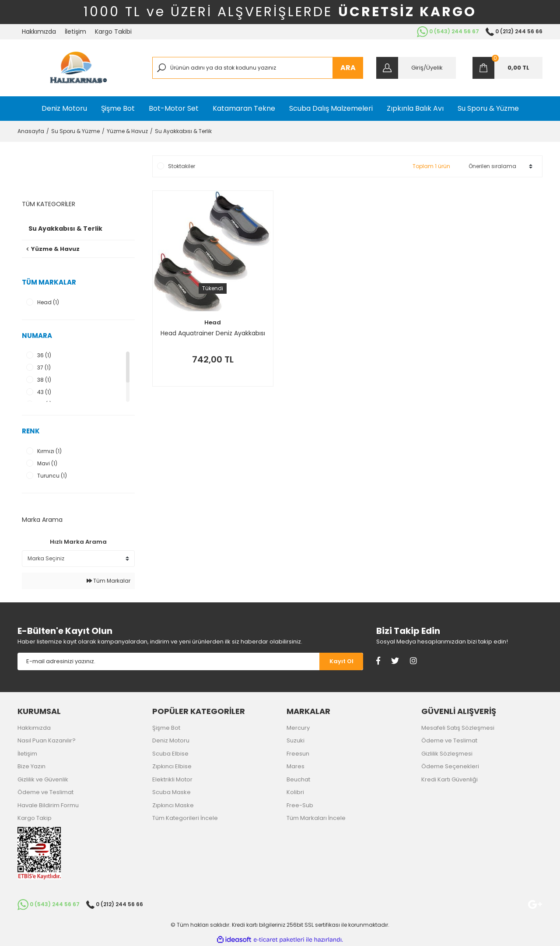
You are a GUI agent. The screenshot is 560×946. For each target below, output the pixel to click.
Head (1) (48, 302)
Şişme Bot (166, 728)
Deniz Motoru (171, 740)
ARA (348, 68)
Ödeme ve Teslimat (45, 792)
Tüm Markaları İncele (316, 818)
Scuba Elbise (170, 754)
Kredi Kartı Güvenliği (450, 779)
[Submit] (341, 661)
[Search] (258, 68)
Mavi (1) (47, 463)
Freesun (298, 754)
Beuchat (298, 779)
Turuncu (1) (52, 476)
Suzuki (296, 740)
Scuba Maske (171, 792)
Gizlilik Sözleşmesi (447, 754)
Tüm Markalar (108, 581)
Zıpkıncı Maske (173, 805)
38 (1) (44, 380)
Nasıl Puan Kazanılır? (47, 740)
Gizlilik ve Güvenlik (43, 779)
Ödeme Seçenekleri (450, 766)
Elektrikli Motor (172, 779)
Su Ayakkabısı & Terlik (183, 131)
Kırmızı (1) (49, 451)
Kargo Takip (35, 818)
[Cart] (507, 68)
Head (213, 322)
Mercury (298, 728)
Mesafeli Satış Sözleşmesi (458, 728)
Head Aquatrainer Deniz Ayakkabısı (213, 334)
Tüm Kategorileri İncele (185, 818)
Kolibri (295, 792)
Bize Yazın (31, 766)
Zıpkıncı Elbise (172, 766)
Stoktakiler (182, 166)
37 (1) (44, 367)
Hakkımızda (39, 32)
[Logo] (78, 68)
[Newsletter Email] (168, 661)
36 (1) (44, 355)
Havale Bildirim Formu (48, 805)
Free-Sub (300, 805)
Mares (296, 766)
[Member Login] (416, 68)
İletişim (75, 32)
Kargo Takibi (113, 32)
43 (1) (44, 392)
